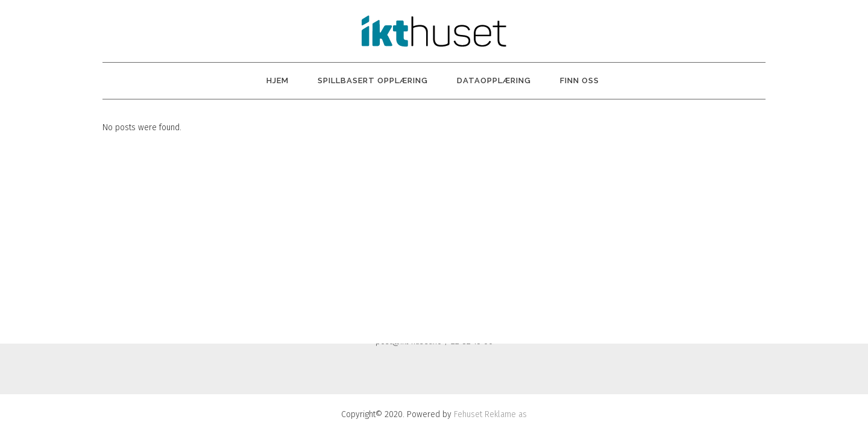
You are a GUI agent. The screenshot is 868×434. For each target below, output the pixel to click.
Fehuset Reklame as (490, 414)
